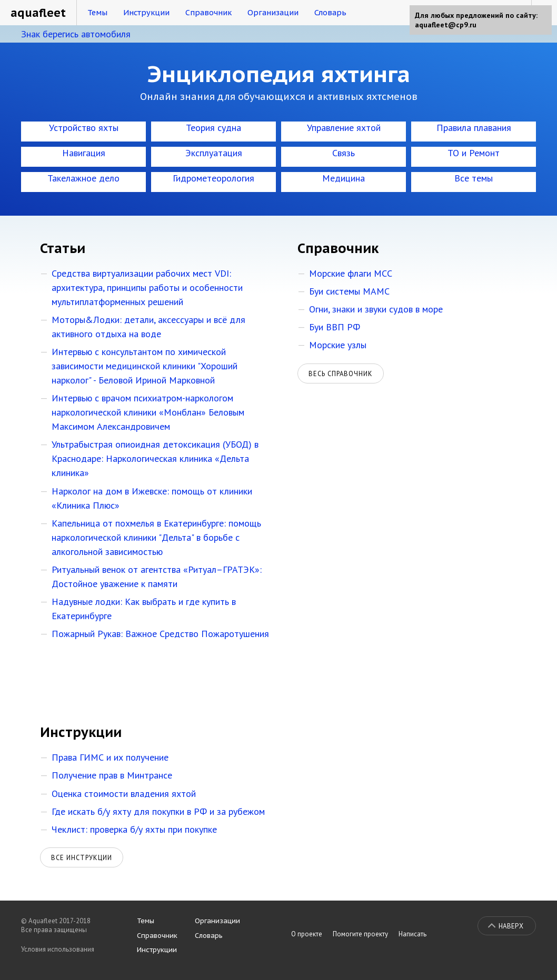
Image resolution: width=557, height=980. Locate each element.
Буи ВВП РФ (335, 327)
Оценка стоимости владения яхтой (124, 794)
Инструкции (146, 12)
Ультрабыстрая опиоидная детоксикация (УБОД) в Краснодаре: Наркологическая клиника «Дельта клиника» (155, 458)
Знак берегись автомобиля (76, 34)
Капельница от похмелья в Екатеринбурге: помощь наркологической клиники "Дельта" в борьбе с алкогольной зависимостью (156, 537)
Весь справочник (341, 373)
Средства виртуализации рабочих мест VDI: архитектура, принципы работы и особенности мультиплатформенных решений (147, 287)
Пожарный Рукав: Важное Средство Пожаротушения (160, 634)
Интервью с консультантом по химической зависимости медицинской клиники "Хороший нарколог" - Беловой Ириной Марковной (145, 366)
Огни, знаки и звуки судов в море (376, 309)
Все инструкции (82, 857)
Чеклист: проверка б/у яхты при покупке (134, 829)
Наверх (511, 926)
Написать (412, 934)
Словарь (330, 12)
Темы (97, 12)
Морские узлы (338, 345)
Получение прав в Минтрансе (112, 775)
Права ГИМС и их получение (110, 757)
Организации (273, 12)
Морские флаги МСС (351, 273)
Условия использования (58, 949)
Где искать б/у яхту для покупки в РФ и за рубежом (158, 811)
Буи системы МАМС (349, 291)
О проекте (307, 934)
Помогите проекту (360, 934)
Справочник (208, 12)
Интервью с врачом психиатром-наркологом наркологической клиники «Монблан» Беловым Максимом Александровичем (148, 412)
